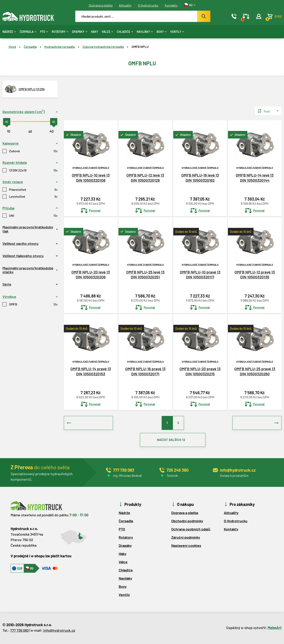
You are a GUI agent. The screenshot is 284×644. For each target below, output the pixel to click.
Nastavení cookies (186, 546)
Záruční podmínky (186, 538)
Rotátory (60, 32)
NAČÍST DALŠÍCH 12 (173, 440)
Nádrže (9, 32)
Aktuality (125, 5)
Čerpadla (28, 32)
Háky (94, 32)
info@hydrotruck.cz (59, 631)
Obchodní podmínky (187, 521)
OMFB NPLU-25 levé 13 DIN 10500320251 (145, 274)
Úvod (12, 47)
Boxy (162, 32)
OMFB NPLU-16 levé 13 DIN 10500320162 (200, 177)
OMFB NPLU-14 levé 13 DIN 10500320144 (255, 177)
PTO (44, 32)
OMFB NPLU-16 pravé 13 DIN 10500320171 (145, 371)
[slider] (7, 121)
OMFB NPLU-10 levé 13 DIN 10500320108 (91, 177)
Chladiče (125, 32)
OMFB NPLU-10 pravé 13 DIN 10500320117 (200, 274)
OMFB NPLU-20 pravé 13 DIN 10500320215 (200, 371)
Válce (107, 32)
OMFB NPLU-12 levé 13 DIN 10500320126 (145, 177)
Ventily (177, 32)
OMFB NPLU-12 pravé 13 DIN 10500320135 (255, 274)
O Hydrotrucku (148, 5)
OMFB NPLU (140, 47)
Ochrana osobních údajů (191, 530)
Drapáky (80, 32)
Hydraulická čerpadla (60, 47)
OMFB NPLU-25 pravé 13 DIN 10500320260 (255, 371)
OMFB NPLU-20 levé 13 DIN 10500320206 (91, 274)
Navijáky (145, 32)
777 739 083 (19, 631)
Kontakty (171, 5)
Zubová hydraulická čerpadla (103, 47)
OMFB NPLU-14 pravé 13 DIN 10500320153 (91, 371)
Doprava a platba (101, 5)
